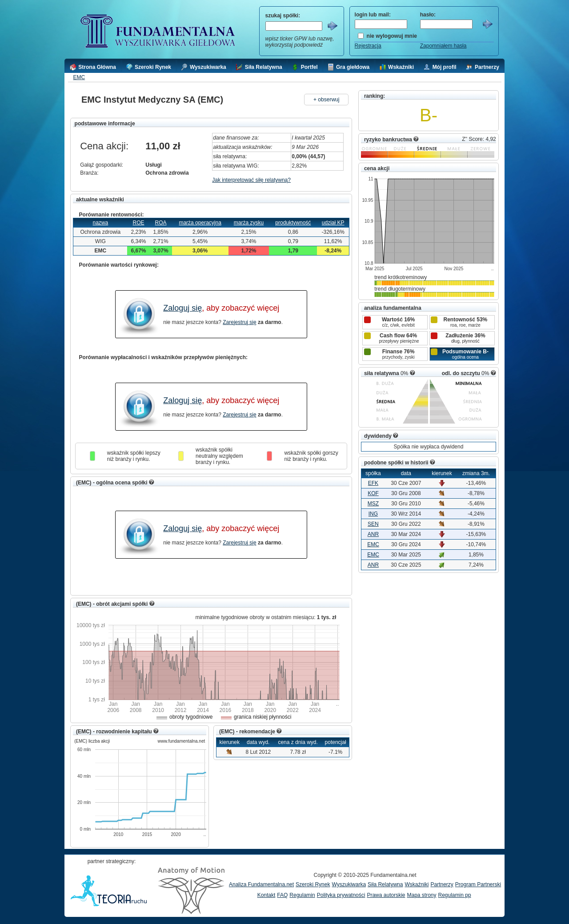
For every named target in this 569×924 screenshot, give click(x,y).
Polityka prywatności (341, 895)
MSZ (373, 504)
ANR (373, 534)
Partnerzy (442, 884)
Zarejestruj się (239, 322)
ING (373, 514)
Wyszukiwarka (349, 884)
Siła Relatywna (385, 884)
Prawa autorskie (386, 895)
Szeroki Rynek (313, 884)
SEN (373, 524)
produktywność (293, 223)
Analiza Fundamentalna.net (261, 884)
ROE (138, 223)
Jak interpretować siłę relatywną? (251, 180)
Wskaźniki (417, 884)
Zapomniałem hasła (443, 46)
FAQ (282, 895)
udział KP (333, 223)
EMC (79, 77)
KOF (373, 493)
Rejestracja (368, 46)
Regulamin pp (455, 895)
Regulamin (302, 895)
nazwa (100, 223)
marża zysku (249, 223)
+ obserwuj (326, 100)
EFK (373, 483)
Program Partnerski (478, 884)
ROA (161, 223)
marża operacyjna (200, 223)
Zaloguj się (182, 308)
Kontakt (266, 895)
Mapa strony (421, 895)
